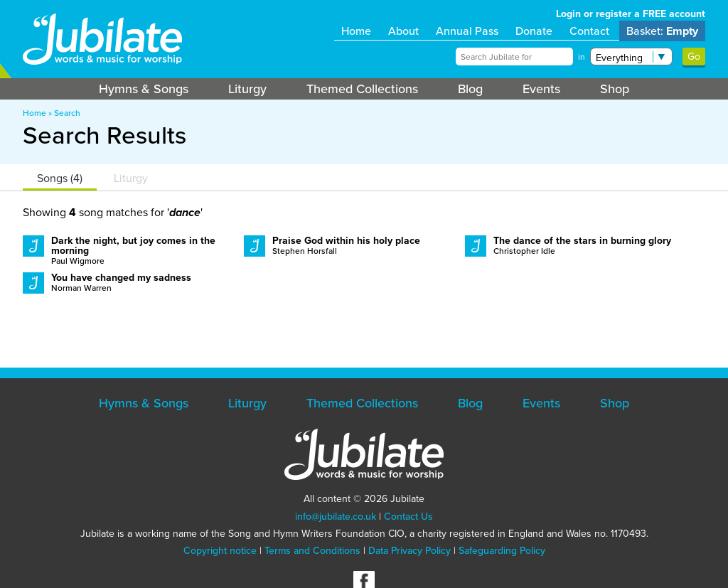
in (582, 57)
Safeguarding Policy (502, 551)
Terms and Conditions (312, 551)
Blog (470, 89)
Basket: (662, 31)
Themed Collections (362, 89)
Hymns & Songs (144, 89)
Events (541, 89)
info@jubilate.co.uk (336, 517)
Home (356, 31)
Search (67, 113)
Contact (589, 31)
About (403, 31)
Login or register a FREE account (631, 14)
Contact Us (408, 517)
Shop (615, 89)
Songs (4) (60, 178)
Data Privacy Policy (409, 551)
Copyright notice (220, 551)
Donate (534, 31)
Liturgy (247, 89)
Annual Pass (467, 31)
